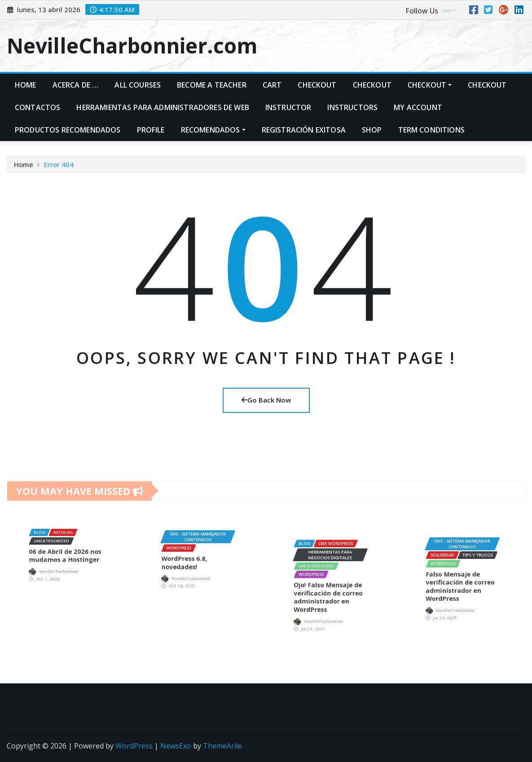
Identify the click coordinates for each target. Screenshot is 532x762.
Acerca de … (76, 85)
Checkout (317, 85)
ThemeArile (222, 746)
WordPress (134, 746)
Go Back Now (266, 400)
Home (26, 85)
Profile (151, 130)
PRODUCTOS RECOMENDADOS (68, 130)
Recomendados (213, 130)
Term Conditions (431, 130)
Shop (372, 130)
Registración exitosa (304, 130)
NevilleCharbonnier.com (132, 45)
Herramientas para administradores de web (163, 107)
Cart (272, 85)
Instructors (352, 107)
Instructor (288, 107)
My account (418, 107)
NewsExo (176, 746)
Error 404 (59, 169)
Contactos (37, 107)
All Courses (138, 85)
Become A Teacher (212, 85)
